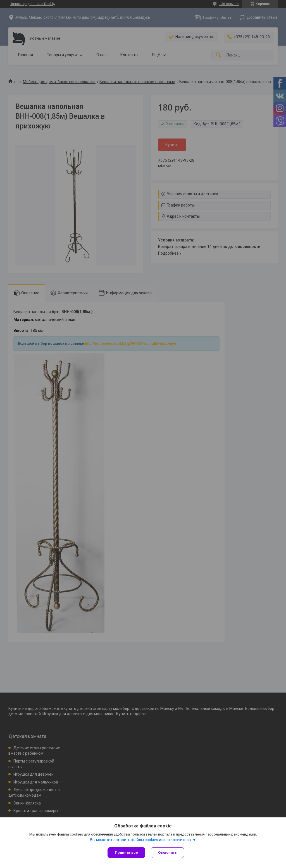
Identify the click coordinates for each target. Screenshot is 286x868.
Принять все (126, 852)
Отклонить (167, 852)
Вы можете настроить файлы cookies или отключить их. (141, 840)
